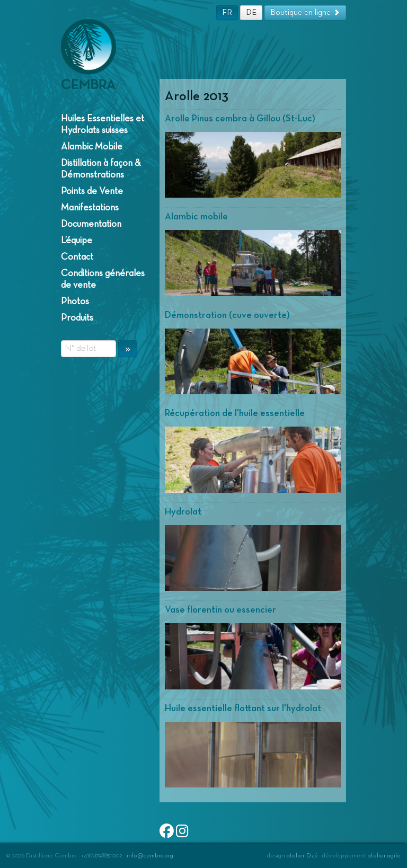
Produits (77, 318)
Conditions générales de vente (103, 279)
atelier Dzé (302, 856)
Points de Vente (92, 191)
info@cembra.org (150, 856)
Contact (77, 257)
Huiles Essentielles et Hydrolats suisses (103, 125)
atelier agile (384, 856)
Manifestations (90, 208)
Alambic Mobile (92, 147)
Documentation (91, 224)
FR (227, 12)
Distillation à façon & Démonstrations (101, 169)
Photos (75, 302)
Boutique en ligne (305, 12)
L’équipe (77, 241)
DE (251, 12)
